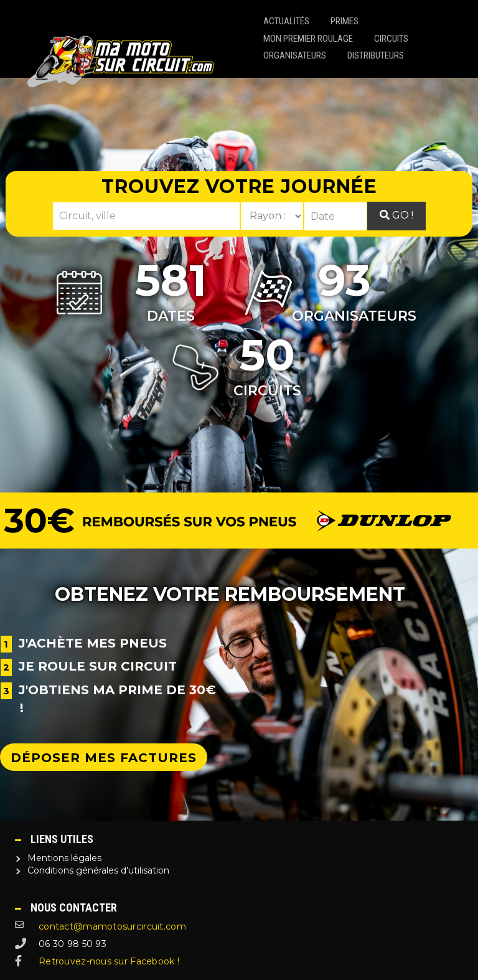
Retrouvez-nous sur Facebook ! (109, 961)
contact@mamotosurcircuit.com (112, 926)
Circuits (391, 39)
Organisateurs (295, 55)
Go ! (396, 215)
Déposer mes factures (104, 758)
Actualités (286, 21)
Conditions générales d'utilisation (98, 870)
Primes (344, 21)
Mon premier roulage (308, 39)
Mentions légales (64, 858)
